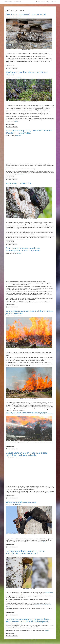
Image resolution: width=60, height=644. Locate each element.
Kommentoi (19, 17)
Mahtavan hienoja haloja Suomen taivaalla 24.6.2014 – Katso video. (29, 132)
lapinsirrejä (20, 594)
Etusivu (38, 2)
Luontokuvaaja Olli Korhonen (13, 2)
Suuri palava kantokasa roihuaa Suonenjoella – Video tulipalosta (23, 249)
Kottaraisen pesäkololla (18, 183)
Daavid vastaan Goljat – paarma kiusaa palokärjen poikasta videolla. (27, 454)
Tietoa (43, 2)
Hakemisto (53, 2)
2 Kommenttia (19, 624)
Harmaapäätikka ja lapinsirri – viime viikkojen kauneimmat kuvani (25, 552)
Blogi (48, 2)
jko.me (37, 640)
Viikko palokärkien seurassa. (21, 502)
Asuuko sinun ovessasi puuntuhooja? (26, 14)
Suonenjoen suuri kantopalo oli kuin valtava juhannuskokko (29, 312)
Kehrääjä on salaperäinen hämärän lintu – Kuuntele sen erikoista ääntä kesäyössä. (28, 620)
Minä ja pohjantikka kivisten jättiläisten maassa (27, 73)
